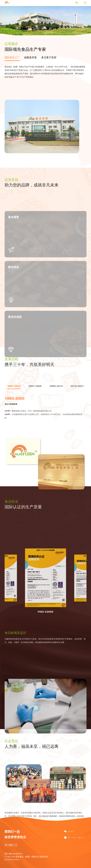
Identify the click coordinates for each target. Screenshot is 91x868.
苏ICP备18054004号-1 (14, 854)
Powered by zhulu (12, 859)
